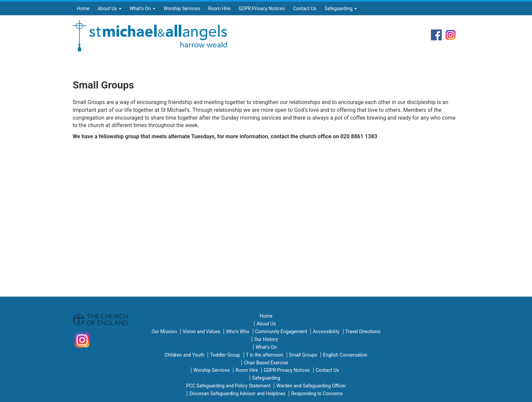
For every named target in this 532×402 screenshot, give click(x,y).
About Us (110, 8)
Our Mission (164, 331)
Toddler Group (225, 355)
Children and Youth (184, 355)
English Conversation (345, 355)
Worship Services (182, 8)
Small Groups (303, 355)
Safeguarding (341, 8)
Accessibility (326, 331)
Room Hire (220, 8)
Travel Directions (363, 331)
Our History (266, 339)
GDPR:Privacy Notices (262, 8)
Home (83, 8)
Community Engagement (281, 331)
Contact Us (305, 8)
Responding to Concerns (317, 394)
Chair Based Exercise (266, 363)
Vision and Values (201, 331)
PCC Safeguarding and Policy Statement (229, 386)
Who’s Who (237, 331)
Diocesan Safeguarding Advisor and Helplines (237, 394)
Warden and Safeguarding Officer (311, 386)
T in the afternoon (265, 355)
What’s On (142, 8)
